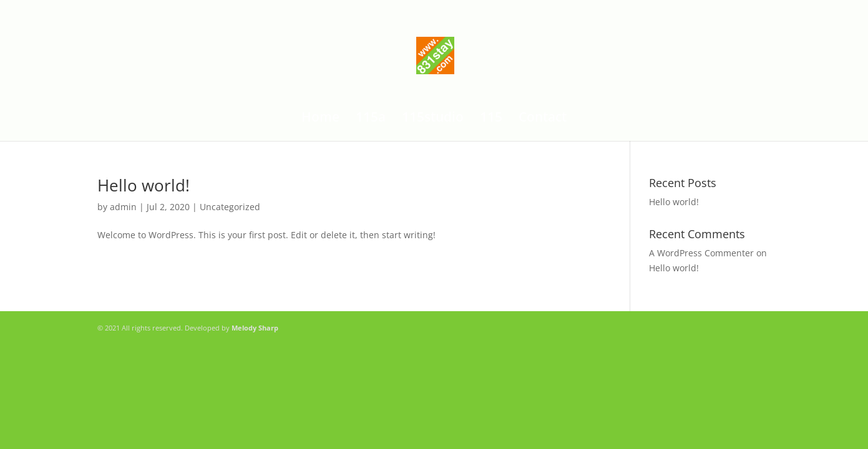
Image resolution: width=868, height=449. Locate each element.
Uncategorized (230, 207)
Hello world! (144, 185)
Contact (543, 119)
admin (123, 207)
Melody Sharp (255, 328)
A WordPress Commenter (701, 253)
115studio (433, 119)
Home (320, 119)
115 (491, 119)
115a (371, 119)
